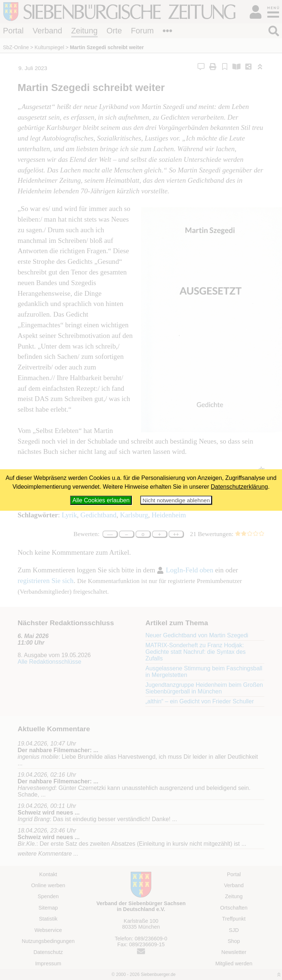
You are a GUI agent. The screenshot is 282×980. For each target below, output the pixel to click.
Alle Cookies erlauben (101, 500)
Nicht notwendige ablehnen (176, 500)
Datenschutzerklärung (239, 487)
